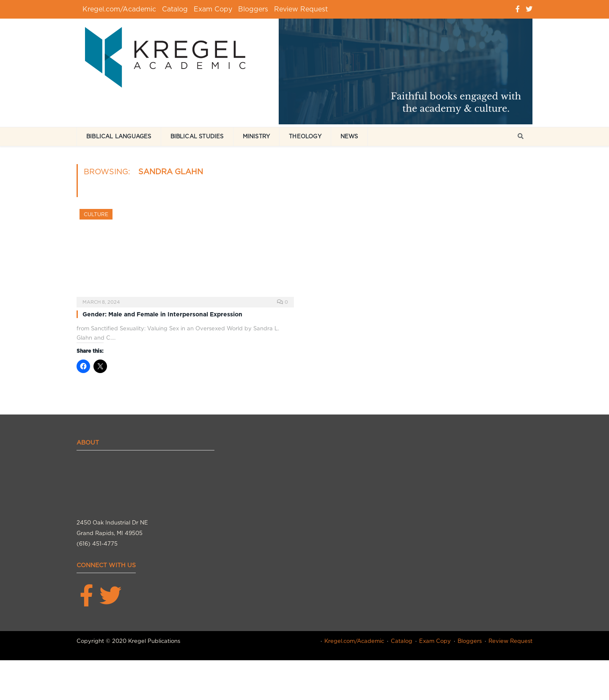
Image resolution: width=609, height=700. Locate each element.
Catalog (175, 9)
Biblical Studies (197, 136)
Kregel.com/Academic (119, 9)
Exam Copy (213, 9)
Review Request (301, 9)
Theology (305, 136)
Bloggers (253, 9)
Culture (96, 214)
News (349, 136)
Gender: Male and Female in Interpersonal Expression (162, 314)
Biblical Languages (119, 136)
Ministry (256, 136)
